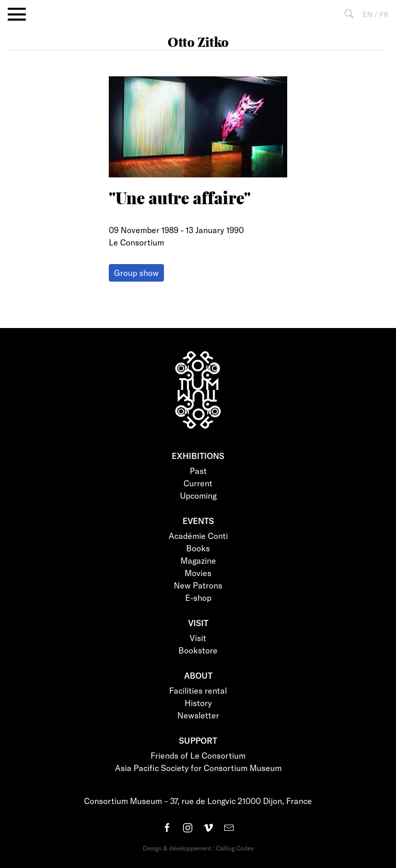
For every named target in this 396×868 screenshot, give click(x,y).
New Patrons (198, 585)
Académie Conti (198, 536)
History (198, 703)
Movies (198, 573)
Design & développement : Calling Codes (198, 848)
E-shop (198, 597)
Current (198, 483)
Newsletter (198, 715)
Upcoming (198, 495)
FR (384, 14)
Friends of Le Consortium (198, 755)
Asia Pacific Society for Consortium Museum (198, 768)
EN (367, 14)
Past (198, 471)
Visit (198, 638)
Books (198, 548)
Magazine (198, 560)
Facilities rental (198, 690)
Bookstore (198, 650)
